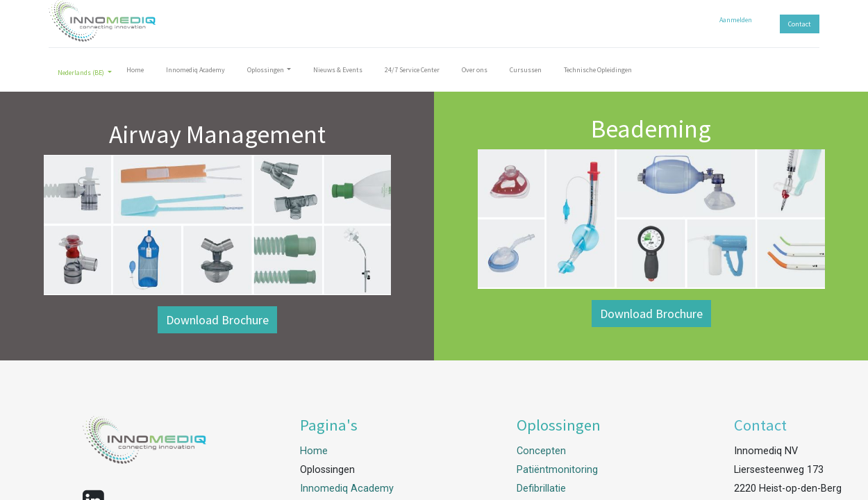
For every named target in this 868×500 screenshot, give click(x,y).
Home (314, 451)
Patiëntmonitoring (557, 470)
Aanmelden (736, 20)
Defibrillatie (541, 489)
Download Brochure (217, 320)
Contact (800, 24)
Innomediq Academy (347, 489)
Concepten (541, 451)
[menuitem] (135, 73)
